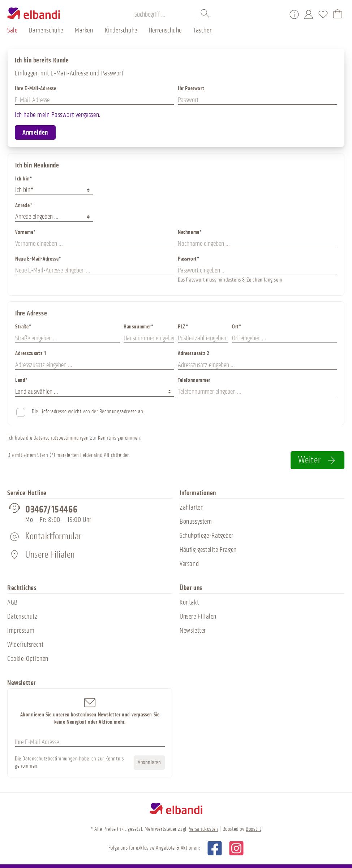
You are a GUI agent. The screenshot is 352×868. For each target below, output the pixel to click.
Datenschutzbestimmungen (61, 438)
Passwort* (188, 259)
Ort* (237, 327)
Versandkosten (204, 829)
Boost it (254, 829)
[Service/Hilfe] (294, 14)
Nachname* (190, 232)
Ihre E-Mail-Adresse (35, 89)
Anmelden (35, 132)
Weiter (317, 460)
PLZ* (183, 327)
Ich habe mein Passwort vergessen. (58, 115)
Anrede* (24, 206)
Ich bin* (24, 179)
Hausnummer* (139, 327)
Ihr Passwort (191, 89)
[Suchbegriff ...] (166, 14)
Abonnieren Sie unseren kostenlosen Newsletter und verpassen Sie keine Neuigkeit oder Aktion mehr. (90, 711)
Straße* (23, 327)
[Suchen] (205, 14)
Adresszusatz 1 (31, 354)
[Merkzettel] (323, 14)
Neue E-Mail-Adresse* (38, 259)
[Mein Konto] (309, 14)
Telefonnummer (194, 380)
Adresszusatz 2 (193, 354)
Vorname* (25, 232)
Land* (22, 380)
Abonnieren (149, 762)
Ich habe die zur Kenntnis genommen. (74, 438)
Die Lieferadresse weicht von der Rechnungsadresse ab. (88, 412)
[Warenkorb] (338, 14)
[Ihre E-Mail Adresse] (90, 742)
